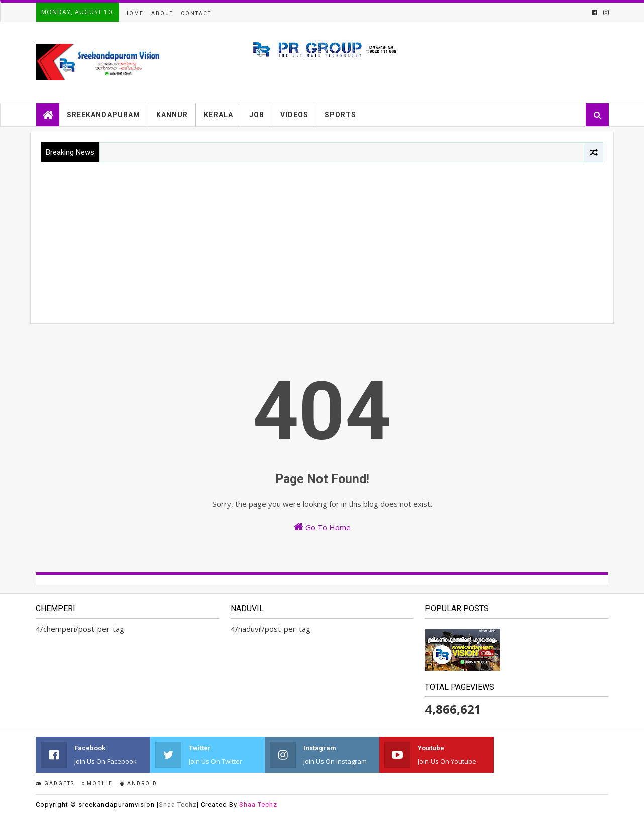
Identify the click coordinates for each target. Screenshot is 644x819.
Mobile (97, 784)
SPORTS (340, 115)
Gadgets (55, 784)
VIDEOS (294, 115)
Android (139, 784)
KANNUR (172, 115)
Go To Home (322, 527)
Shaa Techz (178, 805)
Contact (196, 13)
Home (134, 13)
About (162, 13)
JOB (257, 115)
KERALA (219, 115)
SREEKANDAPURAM (103, 115)
